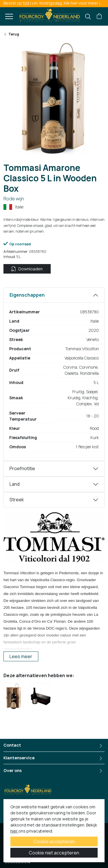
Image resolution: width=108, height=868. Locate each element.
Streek (17, 500)
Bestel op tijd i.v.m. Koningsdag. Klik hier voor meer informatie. (56, 3)
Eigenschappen (27, 295)
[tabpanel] (54, 374)
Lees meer (21, 656)
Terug (11, 34)
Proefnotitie (22, 468)
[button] (99, 16)
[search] (88, 17)
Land (15, 484)
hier (14, 831)
